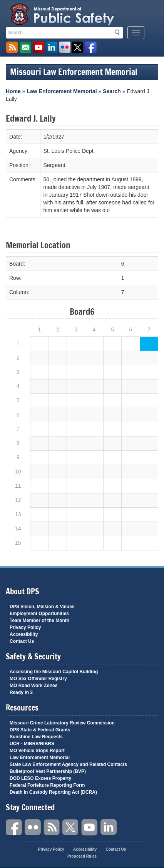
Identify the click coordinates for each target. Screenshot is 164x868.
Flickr (64, 48)
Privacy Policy (25, 627)
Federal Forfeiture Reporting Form (47, 785)
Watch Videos (38, 48)
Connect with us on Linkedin (51, 48)
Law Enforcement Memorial (62, 91)
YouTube (90, 827)
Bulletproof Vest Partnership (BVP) (48, 771)
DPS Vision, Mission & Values (42, 607)
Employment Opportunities (39, 614)
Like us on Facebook (91, 48)
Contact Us (22, 641)
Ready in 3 (21, 692)
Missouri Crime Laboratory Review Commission (62, 723)
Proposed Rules (82, 856)
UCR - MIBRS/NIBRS (32, 744)
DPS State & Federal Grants (40, 730)
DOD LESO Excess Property (40, 778)
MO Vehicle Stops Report (37, 751)
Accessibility (24, 634)
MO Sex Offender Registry (38, 679)
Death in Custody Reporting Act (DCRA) (53, 792)
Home (13, 91)
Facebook (14, 827)
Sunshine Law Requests (36, 737)
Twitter (71, 827)
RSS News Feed (12, 48)
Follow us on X (78, 48)
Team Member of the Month (39, 620)
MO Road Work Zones (33, 686)
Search (119, 32)
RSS (52, 827)
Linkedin (109, 827)
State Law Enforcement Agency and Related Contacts (68, 764)
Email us (25, 48)
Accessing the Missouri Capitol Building (54, 672)
